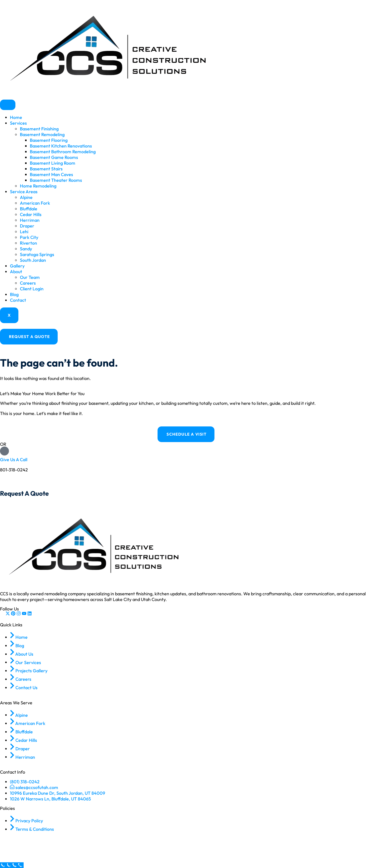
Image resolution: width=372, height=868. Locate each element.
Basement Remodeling (42, 134)
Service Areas (24, 192)
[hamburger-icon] (8, 105)
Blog (14, 294)
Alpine (26, 197)
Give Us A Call (14, 460)
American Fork (35, 203)
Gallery (17, 266)
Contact (18, 300)
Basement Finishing (39, 129)
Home (16, 117)
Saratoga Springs (37, 254)
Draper (27, 226)
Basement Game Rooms (54, 157)
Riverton (28, 243)
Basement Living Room (53, 163)
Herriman (30, 220)
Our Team (30, 277)
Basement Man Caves (51, 174)
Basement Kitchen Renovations (61, 146)
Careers (28, 283)
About (16, 272)
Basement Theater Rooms (56, 180)
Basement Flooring (49, 140)
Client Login (32, 289)
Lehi (24, 232)
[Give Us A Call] (4, 451)
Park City (29, 237)
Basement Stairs (46, 169)
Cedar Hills (31, 214)
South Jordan (33, 260)
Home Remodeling (38, 186)
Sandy (26, 249)
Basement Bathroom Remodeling (63, 152)
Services (18, 123)
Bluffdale (29, 209)
